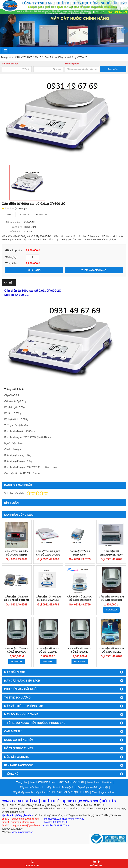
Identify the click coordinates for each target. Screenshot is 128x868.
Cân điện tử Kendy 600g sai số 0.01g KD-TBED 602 (17, 600)
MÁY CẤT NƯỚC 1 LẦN (43, 782)
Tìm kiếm (113, 69)
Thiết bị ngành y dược (104, 792)
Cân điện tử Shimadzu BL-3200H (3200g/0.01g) (111, 555)
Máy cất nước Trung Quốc (60, 787)
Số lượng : (12, 257)
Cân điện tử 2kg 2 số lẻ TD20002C (17, 650)
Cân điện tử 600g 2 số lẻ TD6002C (80, 650)
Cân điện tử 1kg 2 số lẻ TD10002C (48, 650)
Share (9, 214)
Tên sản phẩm (72, 64)
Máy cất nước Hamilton (99, 782)
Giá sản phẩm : (14, 250)
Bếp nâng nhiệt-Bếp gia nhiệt (93, 787)
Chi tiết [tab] (9, 283)
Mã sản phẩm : (14, 222)
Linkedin (42, 214)
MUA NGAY (111, 610)
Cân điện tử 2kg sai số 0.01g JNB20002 (80, 598)
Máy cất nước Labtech (32, 787)
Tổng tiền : (12, 263)
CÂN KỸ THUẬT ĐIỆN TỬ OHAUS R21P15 (17, 553)
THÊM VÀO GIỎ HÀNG (94, 270)
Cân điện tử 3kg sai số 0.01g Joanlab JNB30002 (48, 600)
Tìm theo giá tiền (10, 64)
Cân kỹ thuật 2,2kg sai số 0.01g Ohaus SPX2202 (48, 555)
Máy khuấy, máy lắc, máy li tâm (29, 792)
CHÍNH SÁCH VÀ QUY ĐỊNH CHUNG (69, 792)
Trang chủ (22, 782)
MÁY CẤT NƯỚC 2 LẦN (71, 782)
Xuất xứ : (17, 227)
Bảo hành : (16, 232)
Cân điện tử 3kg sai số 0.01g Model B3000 (111, 652)
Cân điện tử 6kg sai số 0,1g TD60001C (111, 598)
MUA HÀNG (34, 270)
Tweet (24, 214)
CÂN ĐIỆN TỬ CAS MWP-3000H (80, 553)
